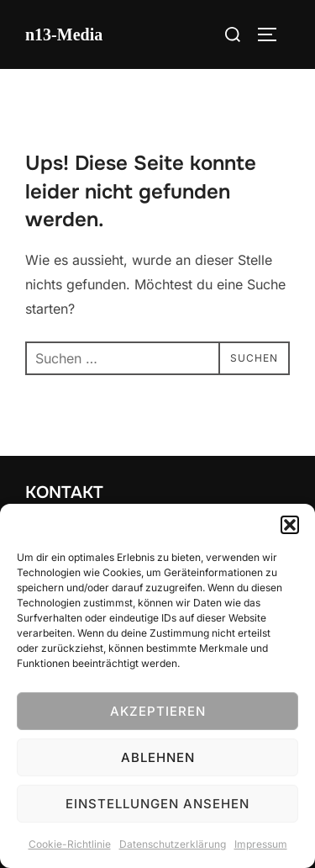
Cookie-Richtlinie (70, 844)
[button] (290, 525)
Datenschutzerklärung (173, 844)
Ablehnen (158, 757)
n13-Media (64, 34)
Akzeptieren (158, 711)
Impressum (261, 844)
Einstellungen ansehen (157, 804)
